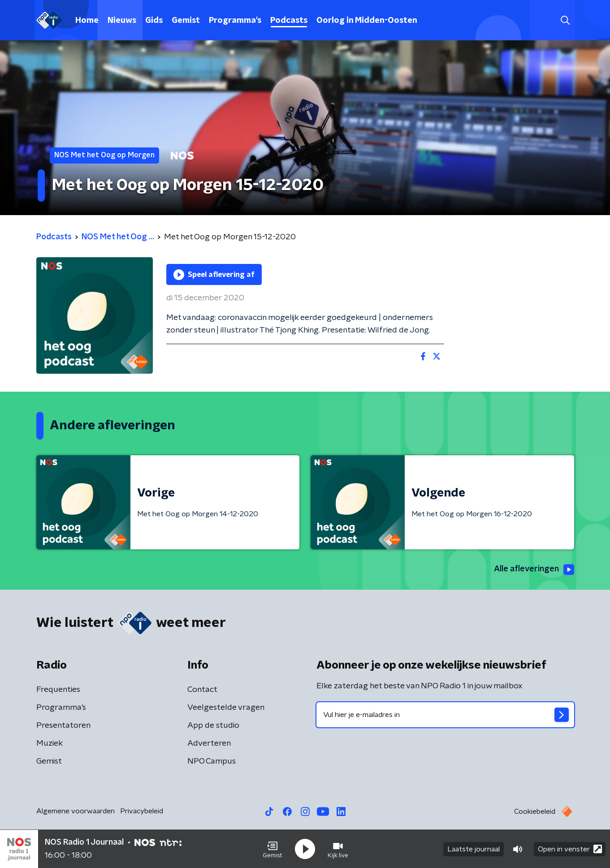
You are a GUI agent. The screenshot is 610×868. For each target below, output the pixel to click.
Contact (202, 690)
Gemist (186, 21)
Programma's (235, 21)
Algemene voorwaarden (76, 811)
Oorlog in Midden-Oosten (367, 21)
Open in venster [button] (570, 849)
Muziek (50, 743)
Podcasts (289, 21)
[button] (273, 849)
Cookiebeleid (535, 812)
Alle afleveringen (534, 570)
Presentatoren (63, 725)
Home (87, 21)
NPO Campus (212, 761)
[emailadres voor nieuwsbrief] (445, 715)
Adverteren (209, 743)
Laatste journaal (474, 849)
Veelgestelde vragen (226, 708)
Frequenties (58, 690)
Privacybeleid (142, 811)
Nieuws (122, 21)
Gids (154, 21)
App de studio (213, 725)
